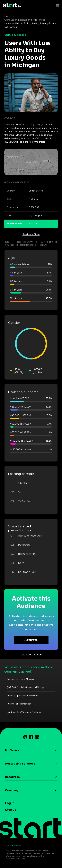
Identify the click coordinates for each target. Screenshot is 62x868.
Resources (12, 777)
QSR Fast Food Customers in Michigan (26, 687)
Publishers (12, 750)
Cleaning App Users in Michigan (22, 696)
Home (8, 16)
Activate (31, 640)
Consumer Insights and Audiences (25, 20)
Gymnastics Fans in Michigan (21, 679)
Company (12, 790)
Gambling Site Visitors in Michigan (24, 712)
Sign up (11, 810)
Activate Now (31, 234)
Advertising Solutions (20, 764)
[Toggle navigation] (57, 5)
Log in (10, 803)
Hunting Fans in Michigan (19, 704)
